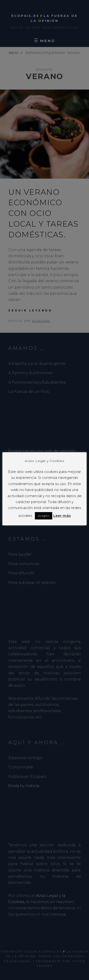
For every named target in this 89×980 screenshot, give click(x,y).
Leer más (62, 516)
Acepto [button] (44, 516)
